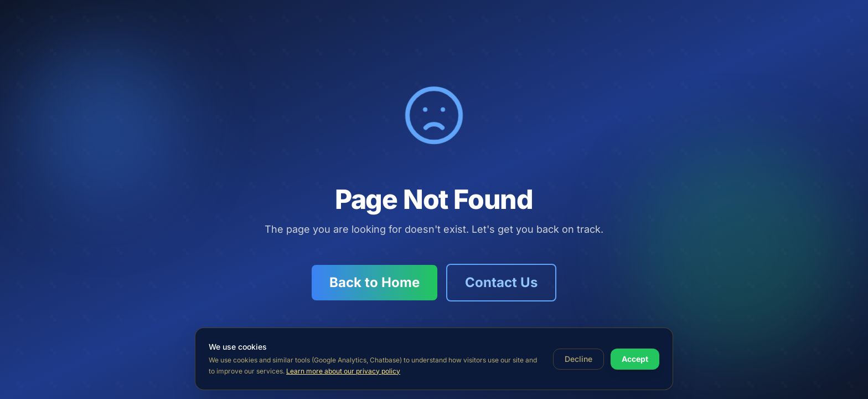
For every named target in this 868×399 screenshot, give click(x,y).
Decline (578, 359)
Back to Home (374, 282)
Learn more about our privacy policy (343, 371)
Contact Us (501, 282)
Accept (635, 359)
